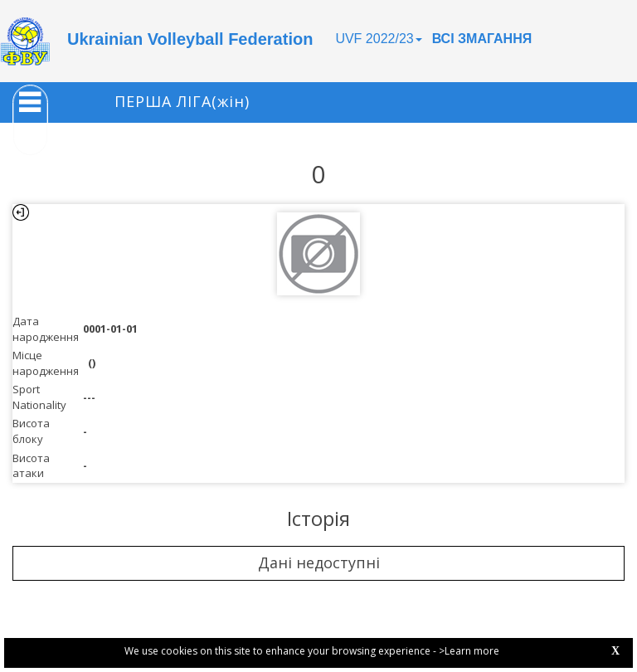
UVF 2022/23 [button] (378, 39)
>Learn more (469, 651)
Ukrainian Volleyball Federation (190, 39)
